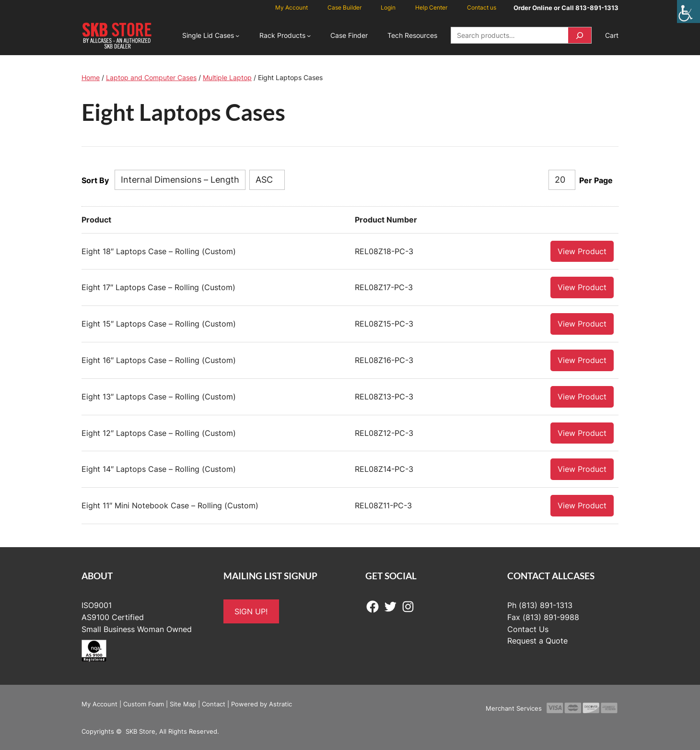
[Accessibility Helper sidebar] (688, 12)
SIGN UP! (251, 611)
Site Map (183, 703)
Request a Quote (537, 640)
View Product (582, 251)
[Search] (580, 35)
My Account (99, 703)
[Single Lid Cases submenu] (237, 35)
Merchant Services (514, 708)
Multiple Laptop (227, 77)
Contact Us (528, 629)
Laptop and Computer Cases (151, 77)
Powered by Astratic (262, 703)
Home (91, 77)
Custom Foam (144, 703)
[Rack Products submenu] (309, 35)
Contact (214, 703)
